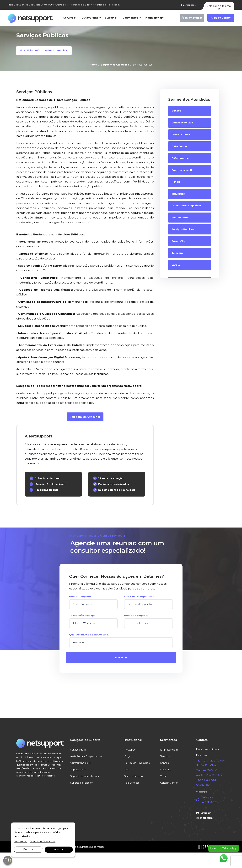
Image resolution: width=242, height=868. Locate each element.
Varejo (164, 776)
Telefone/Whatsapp (82, 616)
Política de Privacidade (137, 763)
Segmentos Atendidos (115, 65)
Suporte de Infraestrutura (85, 776)
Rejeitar (28, 850)
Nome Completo (80, 596)
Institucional (153, 18)
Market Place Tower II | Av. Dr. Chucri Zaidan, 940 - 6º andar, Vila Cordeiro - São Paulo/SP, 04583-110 (211, 773)
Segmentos (130, 18)
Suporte (110, 18)
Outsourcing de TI (81, 763)
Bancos (164, 763)
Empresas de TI (169, 750)
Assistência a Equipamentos (86, 756)
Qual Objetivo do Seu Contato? (89, 635)
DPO (127, 770)
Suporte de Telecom (82, 783)
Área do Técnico (192, 18)
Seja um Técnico (134, 776)
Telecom (165, 756)
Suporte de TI (78, 770)
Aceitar (59, 850)
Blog (127, 756)
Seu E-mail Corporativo (139, 596)
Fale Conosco (188, 5)
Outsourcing (90, 18)
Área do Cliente (221, 18)
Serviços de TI (78, 750)
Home (93, 65)
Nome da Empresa (136, 616)
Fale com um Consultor (85, 417)
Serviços (69, 18)
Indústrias (166, 770)
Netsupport (131, 750)
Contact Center (169, 783)
